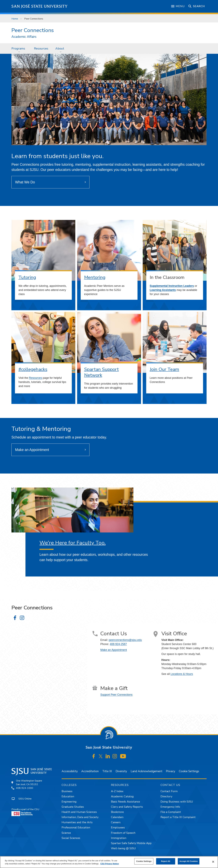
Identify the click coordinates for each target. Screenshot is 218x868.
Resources (41, 49)
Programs (18, 49)
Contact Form (169, 791)
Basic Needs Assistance (125, 802)
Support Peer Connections (116, 695)
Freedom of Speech (123, 833)
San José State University (40, 6)
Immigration (119, 838)
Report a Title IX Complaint (178, 817)
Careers (116, 822)
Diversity (121, 771)
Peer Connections (34, 19)
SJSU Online (25, 799)
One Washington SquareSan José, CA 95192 (29, 783)
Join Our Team (164, 369)
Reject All (166, 861)
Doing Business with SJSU (177, 802)
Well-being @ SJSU (123, 848)
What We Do (25, 182)
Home (15, 19)
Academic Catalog (122, 796)
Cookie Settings (189, 771)
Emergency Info (170, 807)
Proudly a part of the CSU (25, 812)
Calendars (117, 817)
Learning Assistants (163, 290)
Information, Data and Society (80, 817)
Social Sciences (71, 838)
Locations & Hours (182, 674)
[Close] (213, 862)
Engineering (69, 802)
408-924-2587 (118, 644)
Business (67, 791)
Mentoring (95, 277)
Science (66, 833)
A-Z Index (117, 791)
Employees (118, 827)
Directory (166, 796)
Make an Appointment (32, 450)
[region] (109, 862)
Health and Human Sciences (79, 812)
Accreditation (90, 771)
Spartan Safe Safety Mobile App (131, 843)
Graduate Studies (73, 807)
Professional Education (76, 827)
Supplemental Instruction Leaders (172, 286)
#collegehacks (33, 369)
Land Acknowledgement (147, 771)
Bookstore (117, 812)
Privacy (171, 771)
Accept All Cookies (189, 861)
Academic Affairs (24, 37)
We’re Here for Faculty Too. (73, 543)
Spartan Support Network (101, 372)
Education (68, 796)
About (60, 49)
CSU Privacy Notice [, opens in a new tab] (110, 864)
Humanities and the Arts (77, 822)
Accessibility (70, 771)
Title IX (107, 771)
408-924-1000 (25, 788)
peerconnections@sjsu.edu (125, 640)
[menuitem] (19, 48)
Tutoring (27, 277)
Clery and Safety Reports (127, 807)
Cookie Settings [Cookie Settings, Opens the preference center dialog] (144, 861)
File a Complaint (171, 812)
